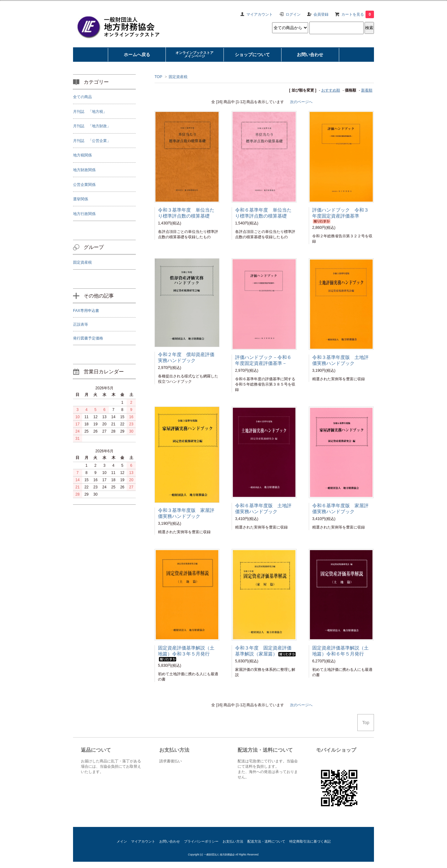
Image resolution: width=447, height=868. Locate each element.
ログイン (293, 14)
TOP (158, 77)
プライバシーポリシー (201, 841)
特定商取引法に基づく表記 (310, 841)
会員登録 (321, 14)
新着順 (367, 90)
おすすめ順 (331, 90)
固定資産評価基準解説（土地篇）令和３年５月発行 (186, 653)
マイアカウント (260, 14)
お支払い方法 (233, 841)
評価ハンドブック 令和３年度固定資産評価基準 (340, 215)
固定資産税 (178, 77)
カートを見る (358, 14)
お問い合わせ (170, 841)
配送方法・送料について (266, 841)
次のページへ (301, 102)
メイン (122, 841)
